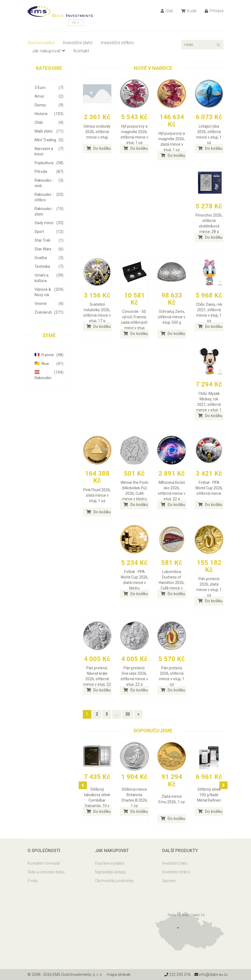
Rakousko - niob (49, 183)
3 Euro (49, 88)
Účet (167, 11)
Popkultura (49, 163)
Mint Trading (49, 140)
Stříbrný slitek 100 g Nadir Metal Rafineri (209, 795)
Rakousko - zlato (49, 211)
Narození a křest (49, 151)
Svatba (49, 258)
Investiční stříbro (117, 43)
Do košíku (99, 148)
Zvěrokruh (49, 312)
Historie (49, 114)
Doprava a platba (110, 863)
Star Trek (49, 240)
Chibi (49, 122)
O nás (33, 881)
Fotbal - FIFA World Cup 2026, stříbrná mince (209, 488)
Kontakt (81, 51)
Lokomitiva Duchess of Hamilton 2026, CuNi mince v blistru (172, 583)
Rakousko (49, 375)
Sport (49, 232)
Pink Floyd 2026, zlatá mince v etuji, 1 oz (97, 495)
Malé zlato (49, 131)
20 (128, 714)
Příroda (49, 172)
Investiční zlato (78, 43)
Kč (76, 23)
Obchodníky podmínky (114, 881)
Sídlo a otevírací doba (46, 872)
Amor (49, 96)
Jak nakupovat (48, 51)
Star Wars (49, 249)
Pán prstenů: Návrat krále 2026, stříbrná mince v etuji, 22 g (97, 679)
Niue (49, 364)
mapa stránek (119, 975)
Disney (49, 105)
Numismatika (41, 43)
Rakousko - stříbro (49, 197)
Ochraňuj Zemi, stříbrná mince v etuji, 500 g (172, 317)
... (117, 714)
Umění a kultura (49, 278)
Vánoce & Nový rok (49, 292)
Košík (189, 11)
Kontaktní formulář (44, 863)
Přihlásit (214, 11)
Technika (49, 266)
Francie (49, 355)
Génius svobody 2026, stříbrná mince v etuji (97, 132)
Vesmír (49, 304)
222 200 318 (177, 975)
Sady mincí (49, 223)
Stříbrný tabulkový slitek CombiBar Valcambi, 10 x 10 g (97, 800)
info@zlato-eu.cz (211, 975)
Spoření (169, 881)
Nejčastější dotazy (110, 872)
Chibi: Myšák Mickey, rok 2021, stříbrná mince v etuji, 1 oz (209, 404)
